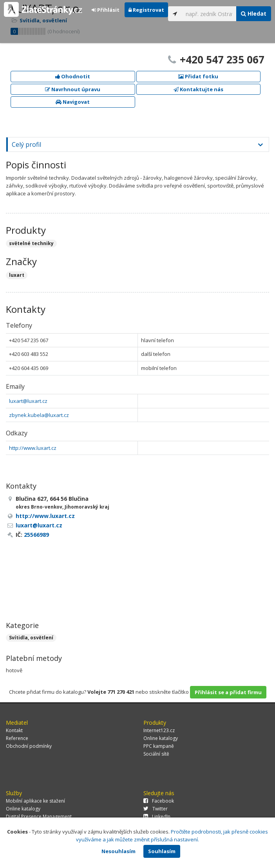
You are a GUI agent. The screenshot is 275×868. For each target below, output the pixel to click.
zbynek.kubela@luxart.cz (39, 415)
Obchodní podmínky (29, 746)
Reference (17, 738)
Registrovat (146, 10)
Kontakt (14, 730)
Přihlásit (106, 10)
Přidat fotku (198, 76)
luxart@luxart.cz (28, 401)
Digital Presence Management (39, 817)
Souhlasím (162, 851)
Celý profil (26, 144)
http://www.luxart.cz (33, 448)
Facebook (159, 801)
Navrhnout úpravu (73, 89)
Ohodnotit (73, 76)
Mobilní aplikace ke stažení (35, 801)
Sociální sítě (156, 754)
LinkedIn (157, 817)
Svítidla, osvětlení (31, 638)
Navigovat (73, 102)
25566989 (36, 535)
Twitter (156, 809)
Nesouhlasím (119, 851)
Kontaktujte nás (198, 89)
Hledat (254, 14)
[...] (209, 14)
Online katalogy (161, 738)
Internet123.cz (159, 730)
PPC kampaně (159, 746)
